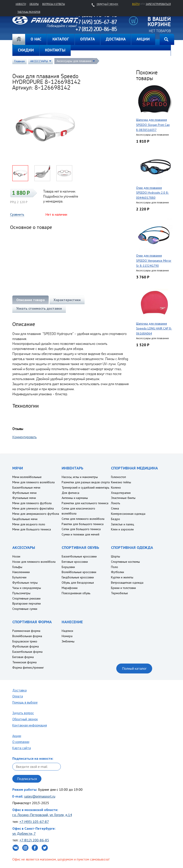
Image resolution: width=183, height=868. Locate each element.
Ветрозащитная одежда (127, 583)
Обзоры (34, 4)
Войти (136, 4)
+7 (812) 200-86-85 (34, 840)
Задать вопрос (23, 713)
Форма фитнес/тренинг (28, 668)
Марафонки (70, 588)
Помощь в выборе (25, 702)
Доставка (19, 690)
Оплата (18, 696)
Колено (116, 487)
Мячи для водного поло (29, 524)
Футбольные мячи (24, 493)
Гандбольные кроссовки (78, 577)
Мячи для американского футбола (36, 514)
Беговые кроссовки (75, 562)
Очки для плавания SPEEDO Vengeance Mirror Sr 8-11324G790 (154, 261)
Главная (19, 39)
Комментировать (25, 437)
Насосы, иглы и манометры (80, 477)
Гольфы (17, 567)
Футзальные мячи (24, 498)
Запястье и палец (123, 524)
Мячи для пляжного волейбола (33, 482)
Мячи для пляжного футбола (32, 503)
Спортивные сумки (25, 609)
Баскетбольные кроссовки (79, 556)
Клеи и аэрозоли (122, 529)
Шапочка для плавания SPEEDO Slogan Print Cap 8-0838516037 (153, 125)
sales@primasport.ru (40, 796)
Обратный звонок (25, 719)
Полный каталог (134, 668)
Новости (21, 4)
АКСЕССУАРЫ (39, 61)
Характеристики (67, 300)
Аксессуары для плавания (74, 61)
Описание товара (30, 300)
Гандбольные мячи (25, 519)
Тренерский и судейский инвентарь (85, 487)
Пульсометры (21, 593)
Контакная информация (30, 725)
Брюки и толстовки (123, 588)
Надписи (67, 631)
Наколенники (21, 572)
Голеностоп (118, 477)
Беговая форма (23, 657)
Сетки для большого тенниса (81, 529)
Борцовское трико (25, 641)
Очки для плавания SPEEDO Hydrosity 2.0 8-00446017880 (152, 193)
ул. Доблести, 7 (24, 833)
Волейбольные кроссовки (79, 572)
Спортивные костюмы (125, 562)
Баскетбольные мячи (26, 487)
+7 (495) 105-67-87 (34, 822)
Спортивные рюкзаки (26, 598)
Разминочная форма (26, 631)
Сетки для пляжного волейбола (83, 519)
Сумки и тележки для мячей (80, 534)
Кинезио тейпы (121, 482)
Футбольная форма (26, 646)
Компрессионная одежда (128, 514)
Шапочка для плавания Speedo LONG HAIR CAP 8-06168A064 (154, 329)
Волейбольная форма (27, 636)
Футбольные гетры (25, 583)
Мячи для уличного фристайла (33, 508)
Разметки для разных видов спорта (86, 482)
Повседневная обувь (76, 593)
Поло (115, 567)
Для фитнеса (70, 493)
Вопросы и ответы (54, 4)
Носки (16, 556)
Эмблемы (68, 641)
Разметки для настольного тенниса (85, 503)
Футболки (117, 572)
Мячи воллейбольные (27, 477)
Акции (17, 736)
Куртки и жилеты (122, 577)
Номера (67, 636)
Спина (115, 508)
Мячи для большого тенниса (32, 529)
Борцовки (68, 567)
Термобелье (119, 593)
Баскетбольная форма (27, 652)
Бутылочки (19, 577)
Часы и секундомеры (27, 588)
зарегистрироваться (158, 4)
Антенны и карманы (75, 498)
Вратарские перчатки (27, 603)
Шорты (116, 556)
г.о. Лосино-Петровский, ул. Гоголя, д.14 (42, 815)
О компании (21, 742)
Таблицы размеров (29, 12)
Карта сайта (22, 748)
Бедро (116, 519)
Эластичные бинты (123, 498)
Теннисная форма (24, 662)
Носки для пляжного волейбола (34, 562)
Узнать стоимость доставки (39, 308)
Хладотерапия (121, 493)
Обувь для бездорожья (78, 583)
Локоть (116, 503)
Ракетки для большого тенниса (83, 524)
